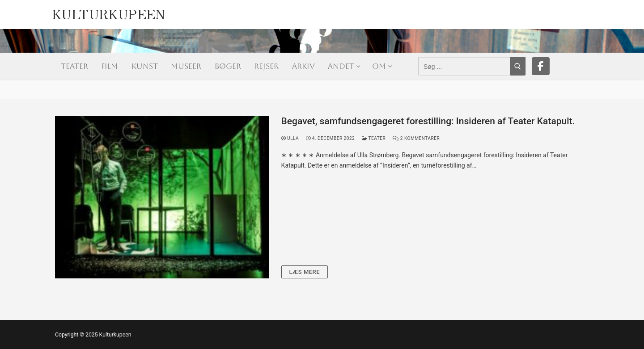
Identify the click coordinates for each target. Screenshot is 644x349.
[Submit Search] (518, 66)
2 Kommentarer (416, 138)
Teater (374, 138)
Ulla (290, 138)
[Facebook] (541, 66)
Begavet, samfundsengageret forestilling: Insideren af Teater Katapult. (428, 121)
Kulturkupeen (109, 11)
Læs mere (305, 272)
